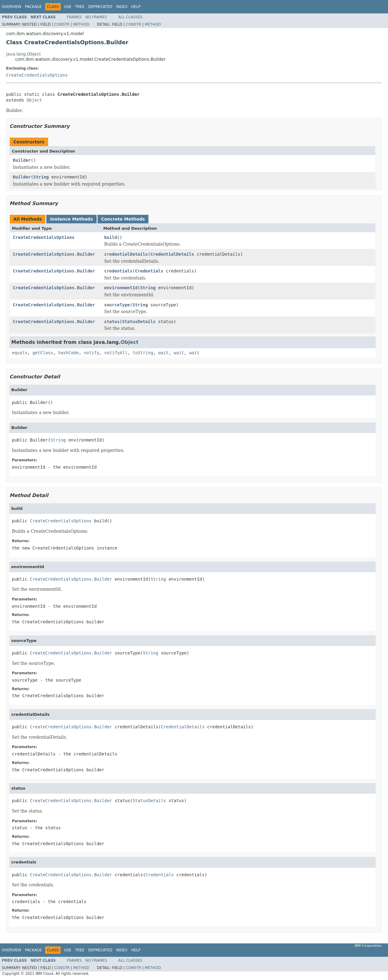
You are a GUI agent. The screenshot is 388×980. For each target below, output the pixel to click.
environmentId (121, 288)
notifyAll (116, 353)
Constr (62, 24)
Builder (22, 160)
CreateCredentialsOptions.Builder (54, 254)
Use (68, 7)
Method (81, 24)
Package (33, 7)
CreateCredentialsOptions (37, 75)
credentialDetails (126, 254)
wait (163, 353)
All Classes (130, 17)
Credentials (149, 271)
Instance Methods (71, 219)
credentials (118, 271)
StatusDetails (139, 322)
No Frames (96, 17)
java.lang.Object (23, 54)
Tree (80, 7)
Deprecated (100, 7)
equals (20, 353)
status (112, 322)
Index (122, 7)
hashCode (68, 353)
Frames (75, 17)
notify (92, 353)
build (111, 237)
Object (34, 100)
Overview (12, 7)
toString (143, 353)
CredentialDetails (172, 254)
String (41, 177)
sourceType (117, 305)
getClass (43, 353)
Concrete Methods (123, 219)
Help (136, 7)
